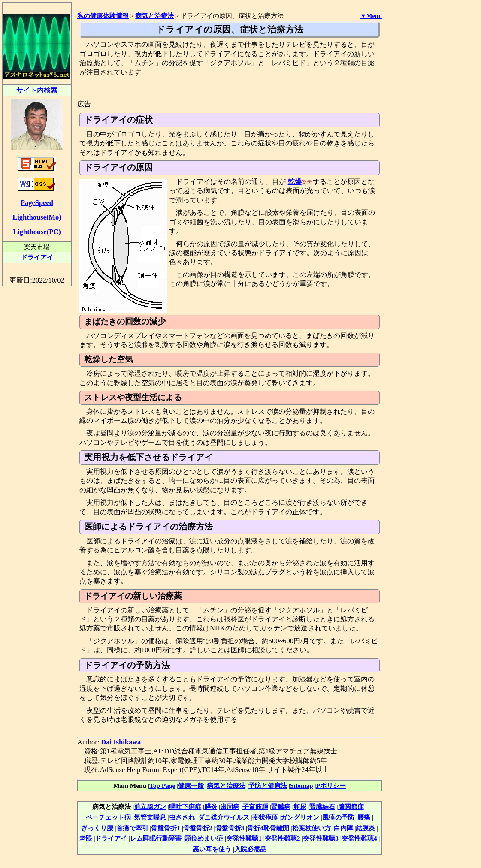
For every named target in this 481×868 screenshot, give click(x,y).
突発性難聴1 (244, 838)
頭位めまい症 (204, 838)
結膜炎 (365, 828)
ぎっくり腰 (97, 828)
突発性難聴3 (321, 838)
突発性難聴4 (359, 838)
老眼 (86, 838)
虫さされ (182, 817)
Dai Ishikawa (121, 742)
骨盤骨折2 (198, 828)
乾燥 (295, 182)
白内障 (343, 828)
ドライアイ (111, 838)
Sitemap (302, 785)
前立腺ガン (150, 806)
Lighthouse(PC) (37, 232)
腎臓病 (281, 806)
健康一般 (191, 785)
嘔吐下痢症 (185, 806)
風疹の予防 (338, 817)
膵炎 (211, 806)
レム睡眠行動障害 (156, 838)
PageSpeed (37, 203)
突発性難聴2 (283, 838)
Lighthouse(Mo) (37, 217)
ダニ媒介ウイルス (224, 817)
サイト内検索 (37, 90)
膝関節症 (351, 806)
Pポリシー (331, 785)
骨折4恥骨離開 (268, 828)
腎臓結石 (322, 806)
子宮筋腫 (255, 806)
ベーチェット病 (108, 817)
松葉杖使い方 (312, 828)
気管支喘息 (150, 817)
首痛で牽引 (132, 828)
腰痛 (364, 817)
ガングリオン (300, 817)
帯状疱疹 (265, 817)
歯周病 (230, 806)
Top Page (162, 785)
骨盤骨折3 (230, 828)
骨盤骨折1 (166, 828)
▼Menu (371, 16)
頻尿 (300, 806)
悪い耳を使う (212, 849)
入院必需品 (250, 849)
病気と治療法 (226, 785)
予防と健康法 (268, 785)
